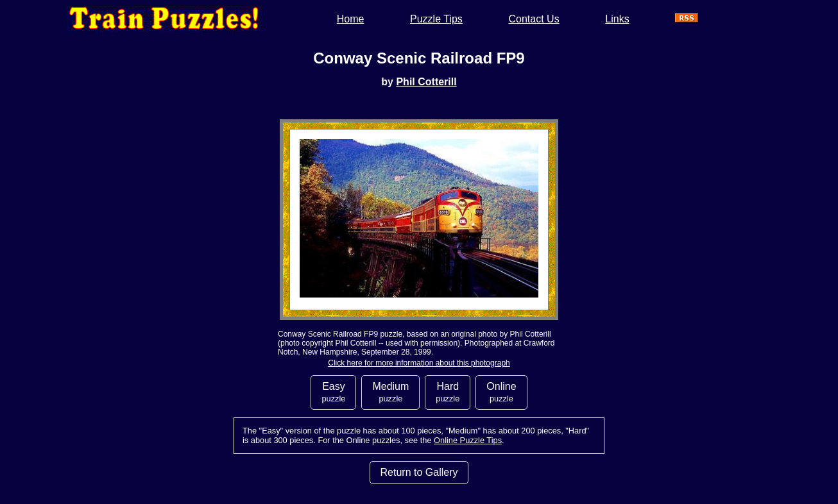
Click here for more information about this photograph (419, 363)
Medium (390, 392)
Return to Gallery (419, 472)
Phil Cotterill (426, 82)
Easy (333, 392)
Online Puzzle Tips (468, 440)
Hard (448, 392)
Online (501, 392)
